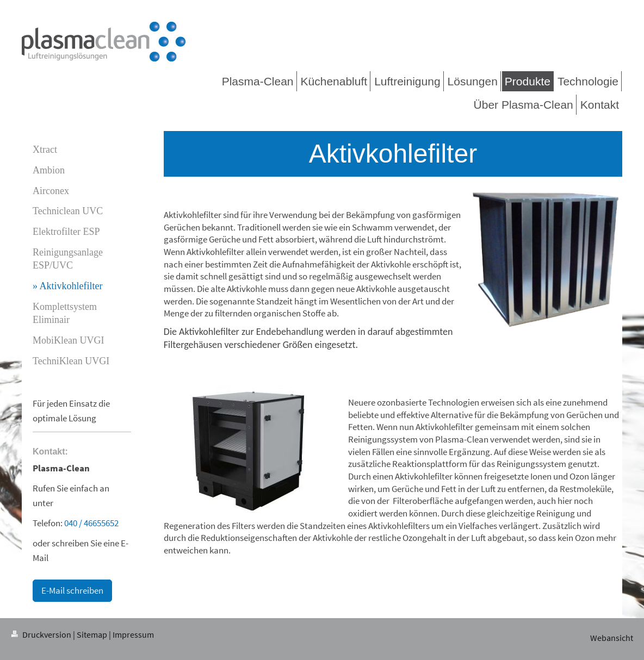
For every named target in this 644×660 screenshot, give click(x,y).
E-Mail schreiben (72, 590)
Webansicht (612, 638)
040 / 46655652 (91, 523)
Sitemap (92, 635)
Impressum (133, 635)
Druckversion (42, 635)
